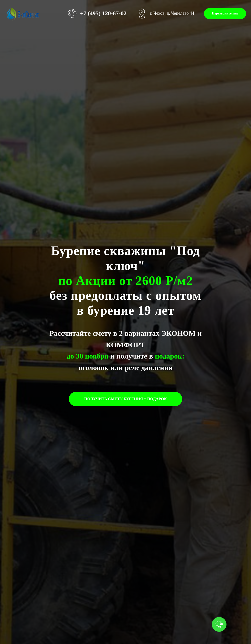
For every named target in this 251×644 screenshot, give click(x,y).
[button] (225, 14)
